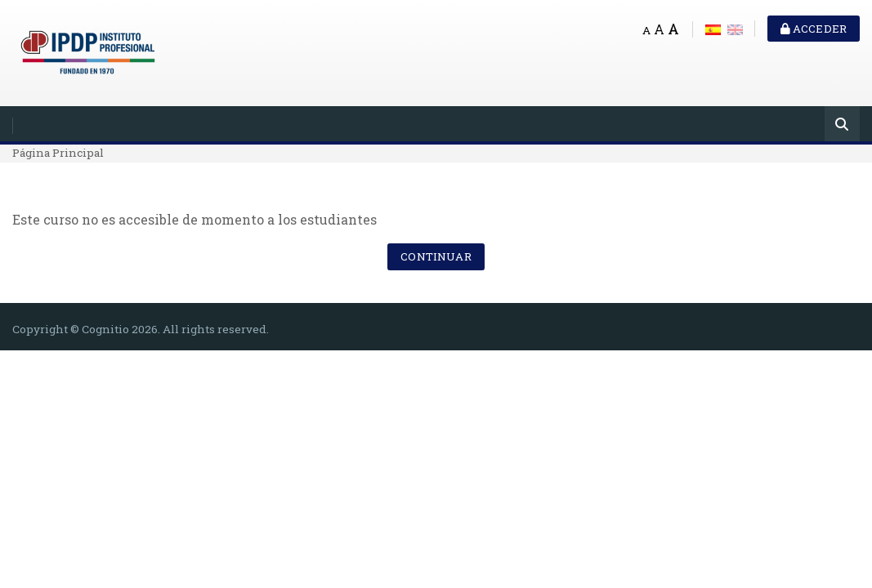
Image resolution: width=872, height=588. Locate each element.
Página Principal (58, 153)
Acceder (814, 29)
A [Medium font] (659, 29)
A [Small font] (646, 30)
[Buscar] (842, 125)
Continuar (436, 256)
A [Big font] (673, 29)
